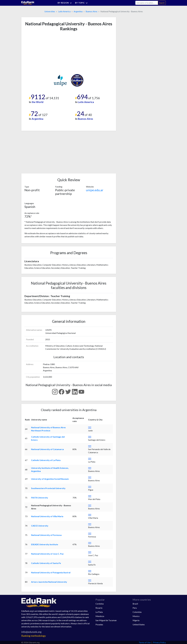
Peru (135, 608)
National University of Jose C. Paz (47, 554)
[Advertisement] (44, 53)
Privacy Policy (159, 642)
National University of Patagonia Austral (51, 572)
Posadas (99, 624)
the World (37, 102)
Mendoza (100, 616)
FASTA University (40, 498)
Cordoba (100, 604)
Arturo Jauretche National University (49, 582)
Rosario (99, 608)
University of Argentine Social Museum (50, 479)
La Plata (99, 612)
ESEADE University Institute (45, 544)
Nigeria (136, 620)
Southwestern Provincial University (48, 488)
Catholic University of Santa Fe (46, 563)
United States (139, 624)
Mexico (136, 616)
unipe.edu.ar (95, 190)
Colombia (137, 612)
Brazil (135, 604)
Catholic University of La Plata (46, 460)
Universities (50, 11)
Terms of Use (145, 642)
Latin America (64, 11)
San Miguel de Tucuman (106, 620)
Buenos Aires (91, 11)
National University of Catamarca (47, 449)
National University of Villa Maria (47, 516)
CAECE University (40, 526)
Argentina (78, 11)
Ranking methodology (34, 636)
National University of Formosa (46, 535)
